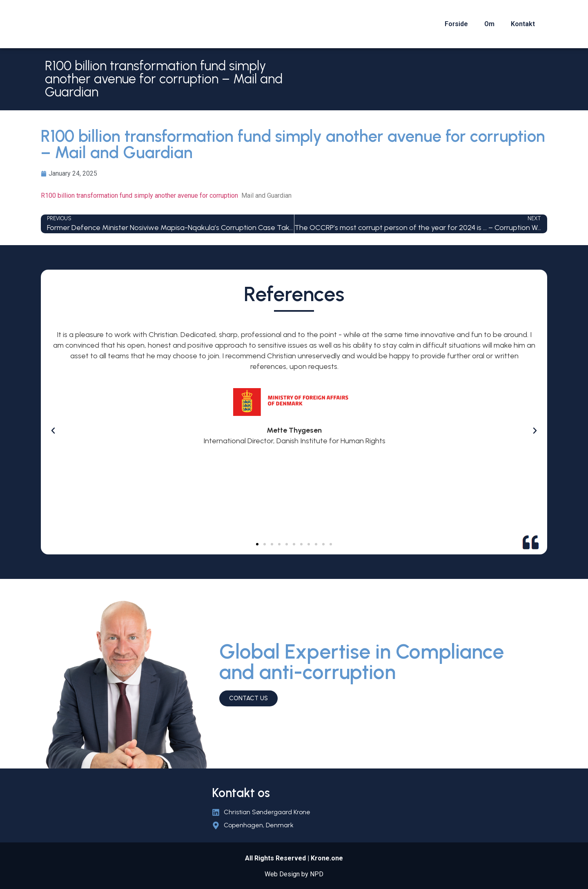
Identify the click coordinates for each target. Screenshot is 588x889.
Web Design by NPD (294, 874)
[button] (257, 544)
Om (489, 24)
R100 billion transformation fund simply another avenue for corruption (139, 195)
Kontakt (523, 24)
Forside (456, 24)
